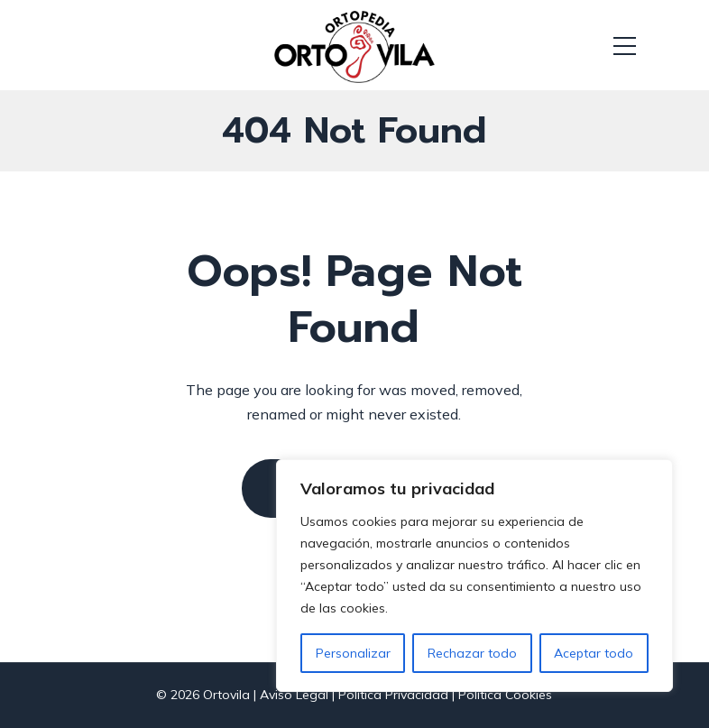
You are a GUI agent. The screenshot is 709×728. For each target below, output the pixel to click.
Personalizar (353, 653)
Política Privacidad (393, 695)
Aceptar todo (594, 653)
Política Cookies (505, 695)
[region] (474, 576)
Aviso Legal (294, 695)
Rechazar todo (472, 653)
